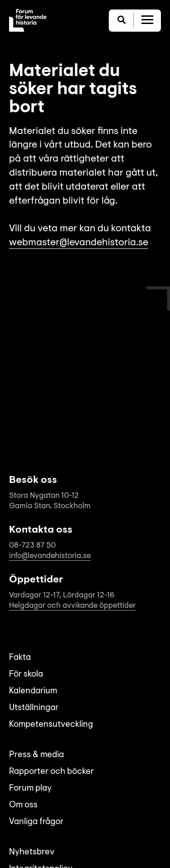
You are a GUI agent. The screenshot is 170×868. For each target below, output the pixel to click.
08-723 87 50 (32, 546)
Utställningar (34, 708)
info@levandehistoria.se (50, 556)
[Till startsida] (28, 20)
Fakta (20, 658)
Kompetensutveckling (51, 725)
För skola (26, 675)
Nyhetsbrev (32, 852)
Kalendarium (33, 691)
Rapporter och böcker (51, 772)
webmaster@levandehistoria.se (79, 243)
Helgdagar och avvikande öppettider (72, 606)
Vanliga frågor (36, 822)
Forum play (30, 789)
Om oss (23, 805)
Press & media (36, 755)
